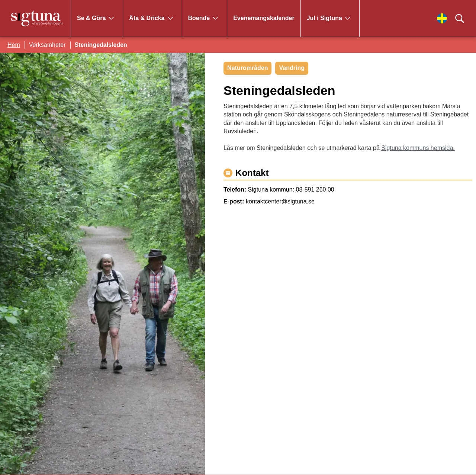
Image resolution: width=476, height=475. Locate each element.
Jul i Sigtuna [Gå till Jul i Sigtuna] (324, 18)
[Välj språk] (442, 18)
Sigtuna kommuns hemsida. (418, 148)
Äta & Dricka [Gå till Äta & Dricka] (147, 18)
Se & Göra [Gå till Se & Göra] (91, 18)
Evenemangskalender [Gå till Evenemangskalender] (264, 18)
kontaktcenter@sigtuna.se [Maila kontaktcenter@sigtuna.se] (280, 201)
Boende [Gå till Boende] (199, 18)
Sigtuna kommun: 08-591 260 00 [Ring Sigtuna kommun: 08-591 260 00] (291, 190)
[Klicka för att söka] (460, 19)
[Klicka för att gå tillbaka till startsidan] (37, 18)
